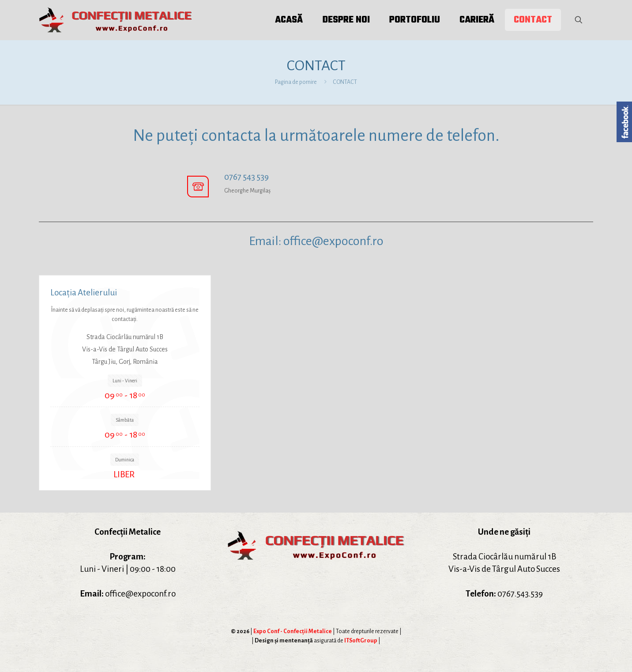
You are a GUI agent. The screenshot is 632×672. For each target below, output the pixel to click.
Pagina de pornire (296, 82)
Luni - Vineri (125, 381)
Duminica (125, 460)
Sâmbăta (125, 420)
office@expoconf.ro (333, 241)
